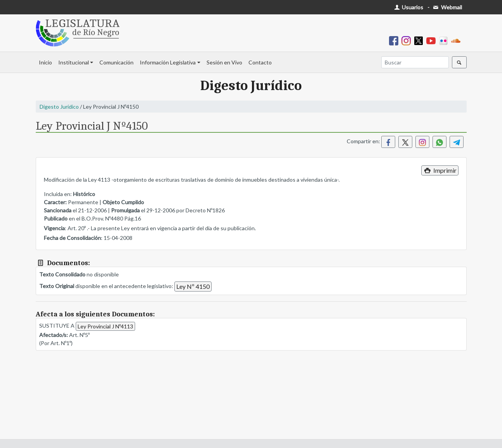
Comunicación (116, 62)
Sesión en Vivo (224, 62)
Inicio (45, 62)
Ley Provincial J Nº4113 (105, 326)
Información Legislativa (168, 62)
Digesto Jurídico (59, 107)
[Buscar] (415, 62)
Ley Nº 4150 (193, 286)
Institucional (74, 62)
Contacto (260, 62)
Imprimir (440, 170)
